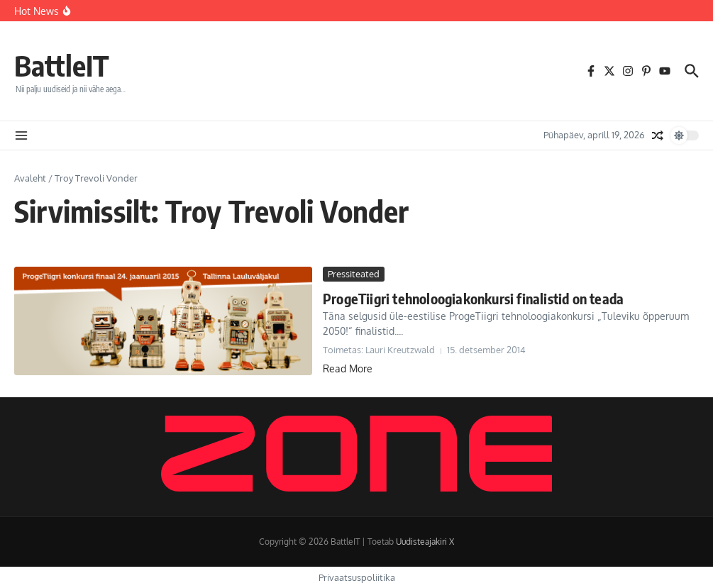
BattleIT (62, 65)
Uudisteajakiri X (425, 542)
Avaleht (30, 178)
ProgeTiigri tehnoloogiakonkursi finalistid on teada (473, 298)
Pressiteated (354, 274)
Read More (348, 368)
